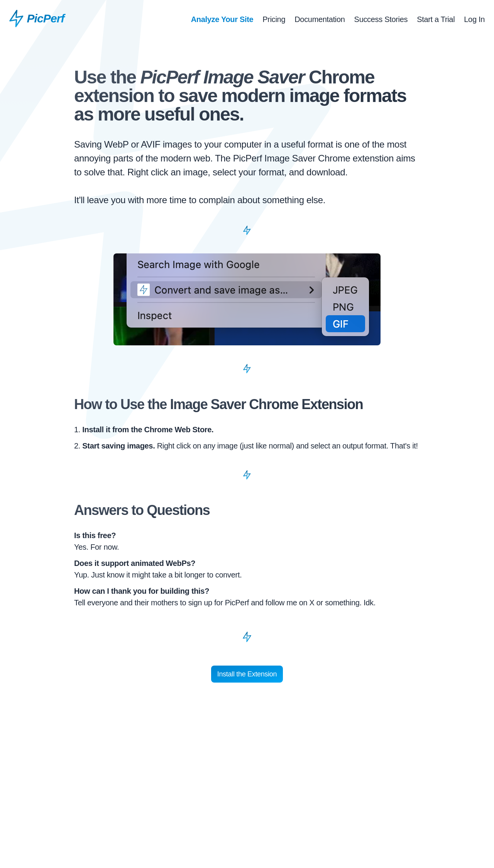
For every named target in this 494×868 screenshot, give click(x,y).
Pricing (274, 19)
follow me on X (290, 603)
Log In (474, 19)
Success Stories (381, 19)
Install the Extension (247, 674)
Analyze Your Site (222, 19)
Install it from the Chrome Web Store (147, 430)
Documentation (320, 19)
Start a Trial (436, 19)
